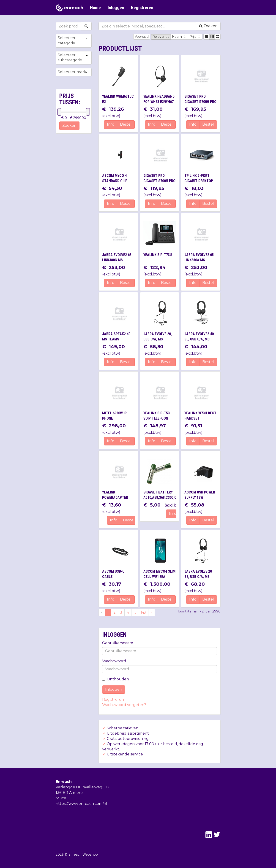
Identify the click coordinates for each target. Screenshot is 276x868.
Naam (179, 37)
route (61, 798)
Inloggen (116, 8)
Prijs (195, 37)
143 (143, 612)
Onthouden (116, 679)
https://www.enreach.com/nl (81, 804)
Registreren (142, 8)
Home (95, 8)
